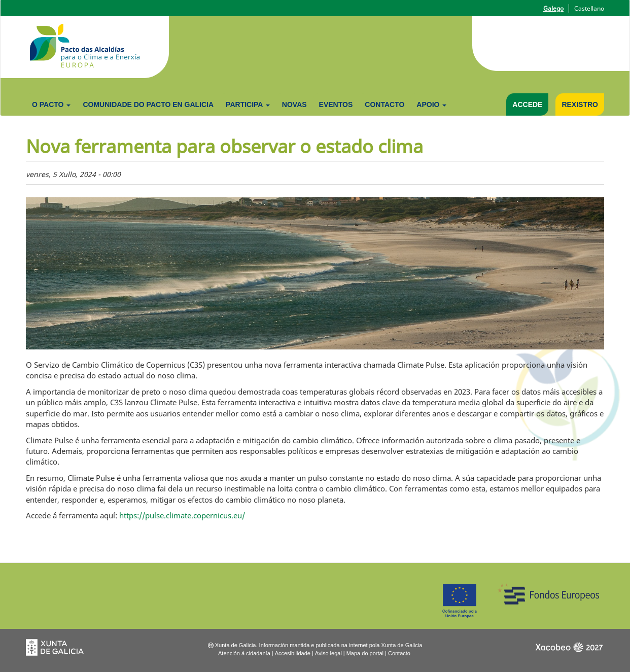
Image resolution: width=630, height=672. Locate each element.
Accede (527, 104)
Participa (248, 104)
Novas (294, 104)
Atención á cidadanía (244, 653)
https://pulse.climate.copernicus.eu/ (182, 515)
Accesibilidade (293, 653)
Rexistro (580, 104)
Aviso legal (328, 653)
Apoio (431, 104)
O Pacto (51, 104)
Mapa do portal (365, 653)
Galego (553, 8)
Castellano (589, 8)
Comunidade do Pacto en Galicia (148, 104)
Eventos (336, 104)
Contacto (384, 104)
